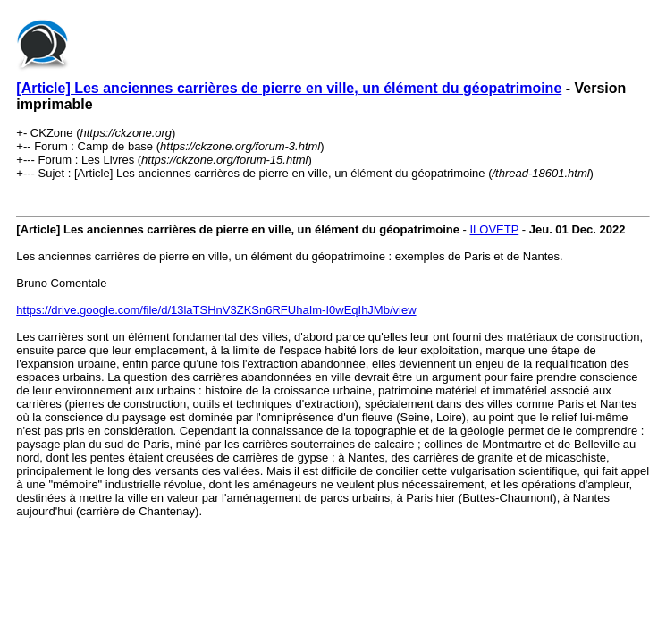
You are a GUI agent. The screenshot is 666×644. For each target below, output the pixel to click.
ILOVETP (494, 229)
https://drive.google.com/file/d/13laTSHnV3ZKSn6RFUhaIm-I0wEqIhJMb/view (216, 310)
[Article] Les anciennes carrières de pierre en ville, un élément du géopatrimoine (289, 88)
